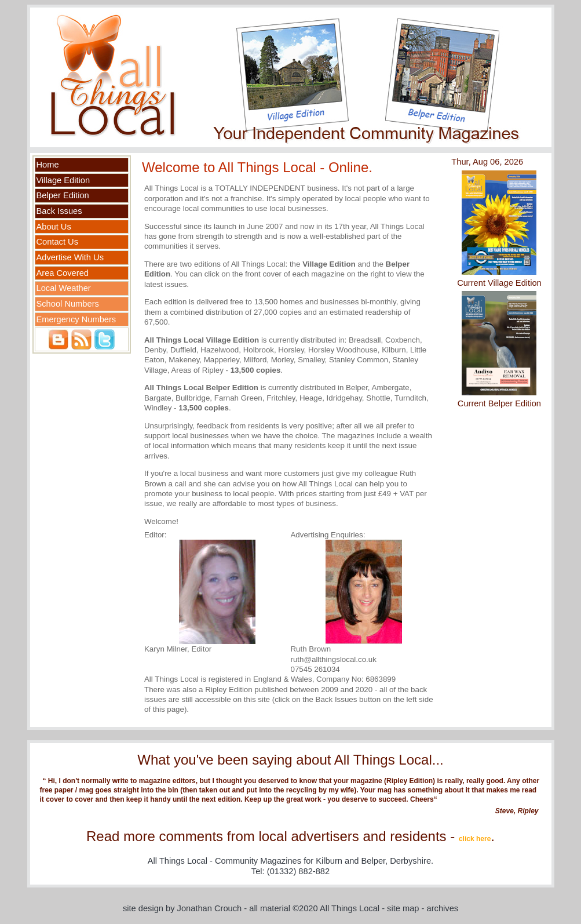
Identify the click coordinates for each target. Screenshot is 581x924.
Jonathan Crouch (210, 908)
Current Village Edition (499, 283)
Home (48, 165)
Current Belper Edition (499, 403)
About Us (54, 227)
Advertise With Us (70, 257)
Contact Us (58, 242)
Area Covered (63, 273)
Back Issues (59, 211)
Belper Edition (63, 195)
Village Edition (63, 180)
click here (475, 839)
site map (403, 908)
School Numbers (68, 304)
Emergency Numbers (76, 319)
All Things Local (350, 908)
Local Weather (64, 288)
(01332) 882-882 (298, 871)
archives (443, 908)
